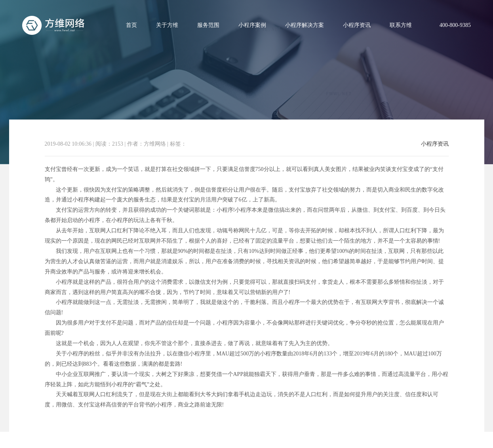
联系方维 (401, 25)
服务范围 (208, 25)
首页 (131, 25)
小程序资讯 (357, 25)
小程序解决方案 (305, 25)
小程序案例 (252, 25)
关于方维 (167, 25)
